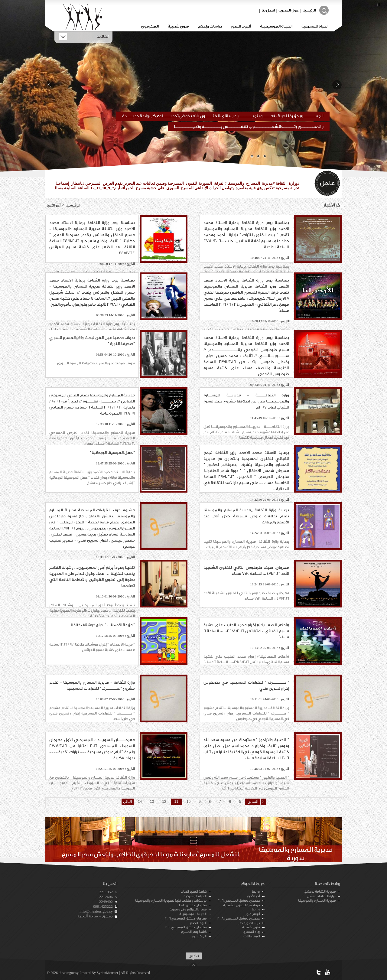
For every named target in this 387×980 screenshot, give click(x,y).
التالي (127, 802)
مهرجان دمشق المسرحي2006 (186, 918)
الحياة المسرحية (315, 26)
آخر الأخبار (253, 896)
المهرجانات (252, 936)
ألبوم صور (253, 914)
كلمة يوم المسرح (194, 932)
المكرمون (150, 26)
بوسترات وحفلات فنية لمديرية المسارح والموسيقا (171, 901)
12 (164, 802)
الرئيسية (309, 10)
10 (189, 802)
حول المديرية (289, 10)
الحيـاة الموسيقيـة (276, 26)
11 (176, 802)
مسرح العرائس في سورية (188, 909)
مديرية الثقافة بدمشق (320, 892)
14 (140, 802)
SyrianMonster (107, 973)
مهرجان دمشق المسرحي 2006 (239, 901)
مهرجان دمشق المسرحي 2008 (239, 918)
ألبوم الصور (241, 26)
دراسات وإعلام (210, 26)
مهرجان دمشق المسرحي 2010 (186, 927)
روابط (256, 892)
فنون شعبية (178, 26)
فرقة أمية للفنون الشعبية (242, 905)
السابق (252, 802)
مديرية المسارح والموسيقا (317, 901)
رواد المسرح (252, 932)
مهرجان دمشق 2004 (193, 905)
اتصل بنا (268, 10)
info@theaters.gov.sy (96, 911)
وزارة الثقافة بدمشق (321, 896)
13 (152, 802)
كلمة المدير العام (193, 892)
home (256, 909)
